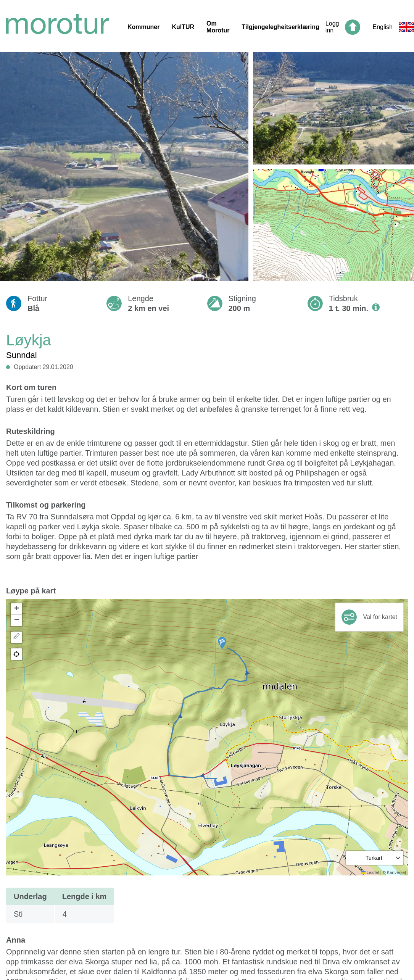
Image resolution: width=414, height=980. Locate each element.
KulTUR (183, 27)
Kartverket (396, 872)
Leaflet (370, 872)
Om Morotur (218, 27)
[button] (222, 643)
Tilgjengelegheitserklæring (281, 27)
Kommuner (143, 27)
